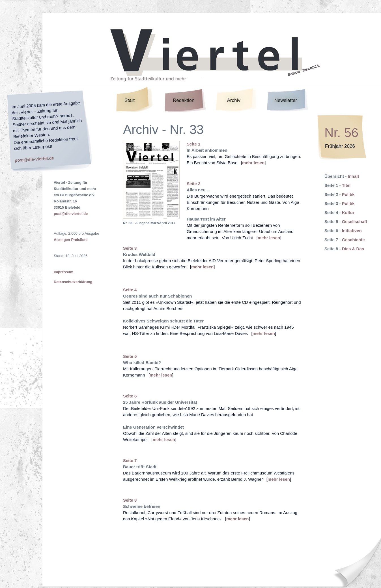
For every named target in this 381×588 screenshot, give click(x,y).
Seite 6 (130, 396)
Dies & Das (353, 249)
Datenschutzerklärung (73, 282)
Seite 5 (130, 356)
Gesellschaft (355, 222)
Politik (348, 194)
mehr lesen (253, 163)
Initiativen (352, 231)
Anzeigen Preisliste (71, 240)
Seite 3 (130, 248)
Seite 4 (130, 290)
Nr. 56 (341, 133)
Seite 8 (130, 500)
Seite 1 (193, 144)
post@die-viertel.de (35, 159)
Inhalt (354, 176)
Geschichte (353, 240)
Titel (346, 185)
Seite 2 (193, 184)
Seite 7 (130, 460)
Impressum (64, 272)
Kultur (348, 212)
